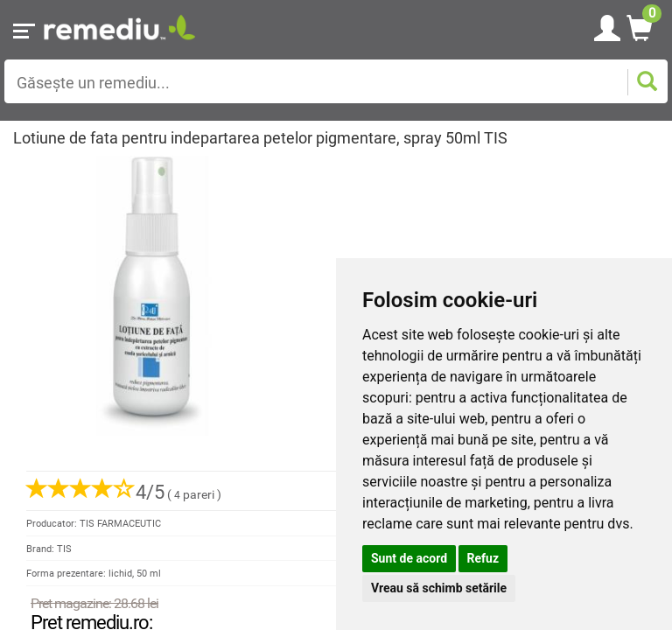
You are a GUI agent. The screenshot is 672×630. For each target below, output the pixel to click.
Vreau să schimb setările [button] (439, 588)
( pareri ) (124, 494)
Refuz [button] (483, 558)
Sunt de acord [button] (409, 558)
